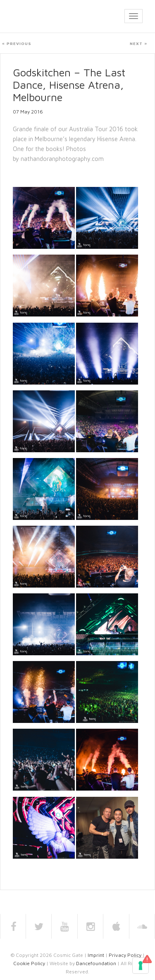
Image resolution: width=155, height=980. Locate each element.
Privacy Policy (125, 955)
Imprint (96, 955)
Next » (138, 43)
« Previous (17, 43)
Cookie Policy (29, 963)
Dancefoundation (96, 963)
